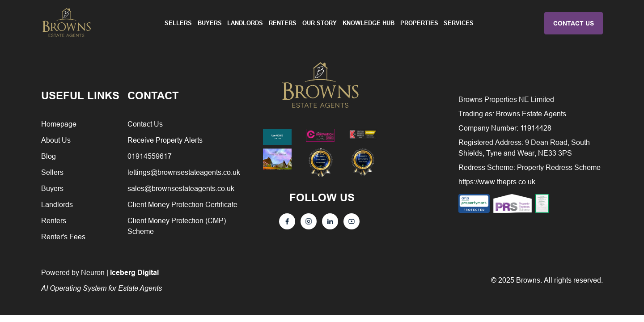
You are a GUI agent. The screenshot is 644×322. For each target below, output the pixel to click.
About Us (56, 140)
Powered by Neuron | (102, 280)
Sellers (178, 23)
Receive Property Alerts (165, 140)
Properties (419, 23)
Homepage (59, 124)
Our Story (320, 23)
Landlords (245, 23)
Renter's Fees (63, 237)
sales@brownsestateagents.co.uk (181, 188)
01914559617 (150, 156)
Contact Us (145, 124)
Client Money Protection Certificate (182, 204)
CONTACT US (574, 23)
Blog (49, 156)
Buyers (210, 23)
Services (459, 23)
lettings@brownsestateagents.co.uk (184, 172)
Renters (283, 23)
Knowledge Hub (369, 23)
